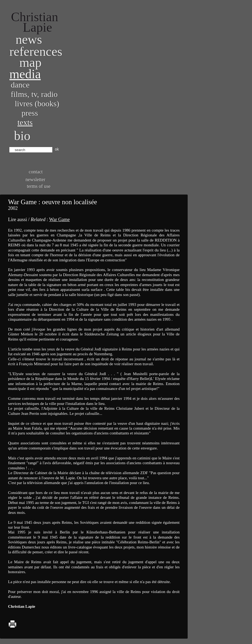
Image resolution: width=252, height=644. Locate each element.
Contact (36, 172)
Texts (25, 122)
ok (57, 149)
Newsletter (35, 180)
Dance (20, 85)
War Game (59, 219)
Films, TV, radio (34, 94)
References (36, 51)
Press (30, 113)
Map (30, 62)
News (29, 39)
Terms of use (39, 186)
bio (22, 136)
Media (25, 74)
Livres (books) (37, 103)
